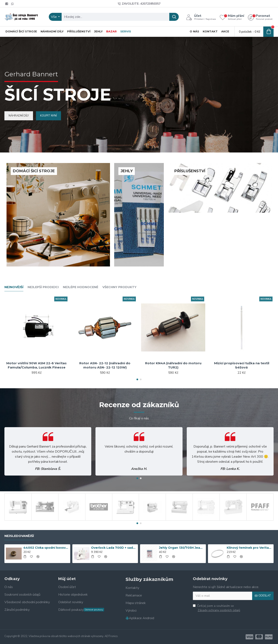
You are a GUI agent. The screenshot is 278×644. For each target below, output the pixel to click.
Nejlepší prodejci (43, 287)
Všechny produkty (119, 287)
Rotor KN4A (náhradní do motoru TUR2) (173, 365)
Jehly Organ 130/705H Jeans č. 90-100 (182, 548)
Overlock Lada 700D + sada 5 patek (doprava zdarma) (114, 548)
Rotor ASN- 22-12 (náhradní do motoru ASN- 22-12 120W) (105, 365)
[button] (137, 379)
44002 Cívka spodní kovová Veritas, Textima (46, 548)
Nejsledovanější (19, 536)
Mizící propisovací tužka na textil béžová (242, 365)
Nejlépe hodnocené (81, 287)
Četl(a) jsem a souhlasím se (217, 608)
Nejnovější (14, 287)
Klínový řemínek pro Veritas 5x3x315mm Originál (249, 548)
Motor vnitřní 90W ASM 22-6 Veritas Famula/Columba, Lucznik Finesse (36, 365)
